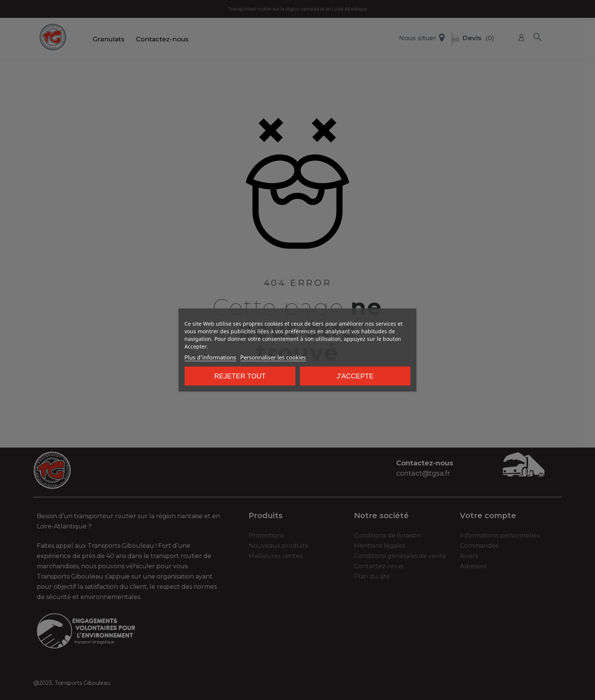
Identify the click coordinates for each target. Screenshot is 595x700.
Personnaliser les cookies (273, 357)
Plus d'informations (210, 357)
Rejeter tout (240, 376)
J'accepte (355, 376)
